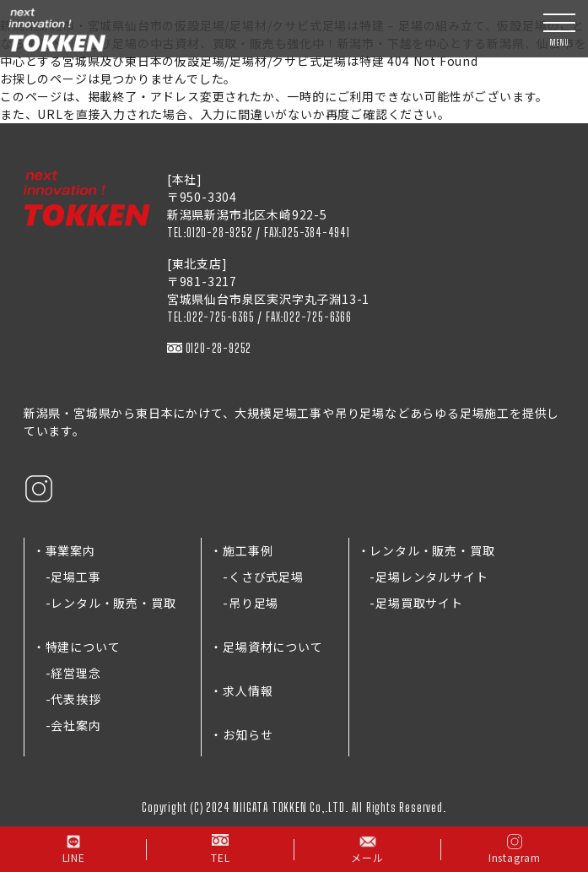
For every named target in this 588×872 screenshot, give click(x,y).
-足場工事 (67, 577)
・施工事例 (241, 550)
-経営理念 (67, 673)
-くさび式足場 (256, 577)
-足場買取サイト (410, 603)
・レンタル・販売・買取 (426, 550)
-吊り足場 (244, 603)
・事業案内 (64, 550)
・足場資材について (266, 647)
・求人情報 (241, 691)
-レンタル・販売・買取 (105, 603)
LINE (74, 849)
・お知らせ (241, 734)
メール (367, 849)
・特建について (77, 647)
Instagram (515, 849)
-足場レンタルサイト (423, 577)
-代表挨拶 (67, 699)
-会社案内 (67, 725)
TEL (220, 849)
